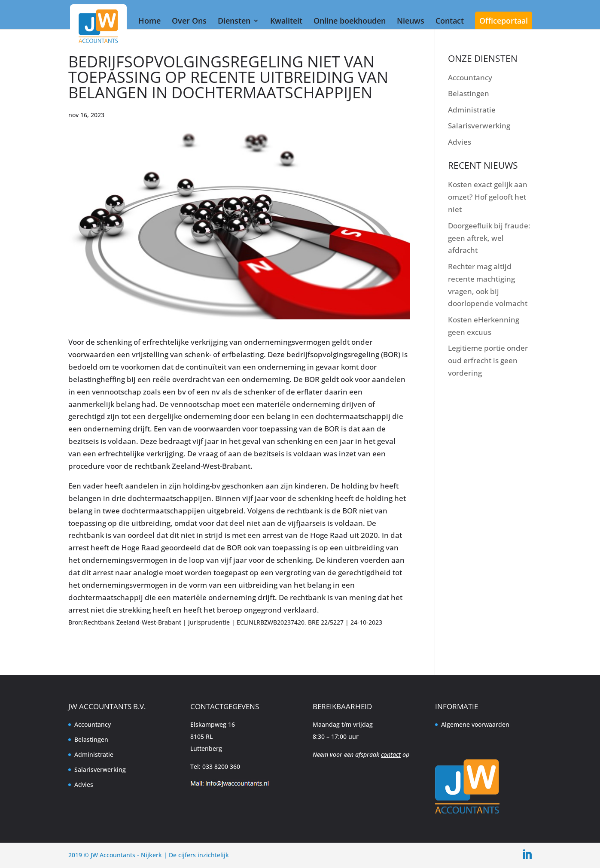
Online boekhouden (350, 21)
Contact (450, 21)
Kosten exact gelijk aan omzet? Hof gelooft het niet (488, 197)
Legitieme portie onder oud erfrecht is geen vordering (488, 360)
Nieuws (411, 21)
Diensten (234, 21)
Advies (460, 142)
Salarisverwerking (479, 126)
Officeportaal (504, 21)
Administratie (472, 110)
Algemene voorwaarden (475, 724)
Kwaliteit (286, 21)
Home (149, 21)
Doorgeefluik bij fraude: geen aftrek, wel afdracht (489, 238)
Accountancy (470, 77)
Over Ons (189, 21)
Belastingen (469, 93)
